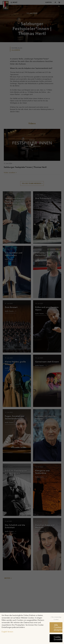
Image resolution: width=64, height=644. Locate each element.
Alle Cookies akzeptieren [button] (58, 627)
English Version (7, 632)
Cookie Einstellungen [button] (58, 638)
